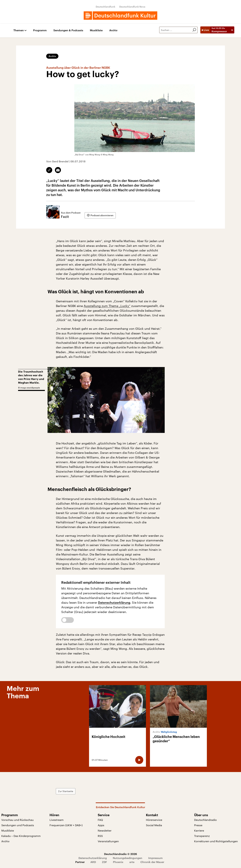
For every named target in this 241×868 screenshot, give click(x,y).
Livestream (57, 820)
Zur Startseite (66, 791)
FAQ (100, 820)
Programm (40, 30)
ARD (93, 862)
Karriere (199, 830)
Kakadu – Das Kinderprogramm (21, 836)
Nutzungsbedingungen (128, 858)
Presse (198, 825)
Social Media (154, 825)
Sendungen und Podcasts (18, 825)
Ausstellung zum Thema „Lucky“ (107, 306)
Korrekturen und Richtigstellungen (216, 841)
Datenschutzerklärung (114, 602)
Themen (19, 30)
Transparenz (202, 836)
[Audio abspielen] (139, 760)
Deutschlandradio (205, 820)
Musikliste (96, 30)
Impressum (155, 858)
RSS (100, 836)
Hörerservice (154, 820)
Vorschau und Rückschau (17, 820)
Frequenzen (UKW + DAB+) (66, 825)
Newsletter (105, 830)
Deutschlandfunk (106, 7)
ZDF (104, 862)
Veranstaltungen (108, 841)
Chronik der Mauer (152, 862)
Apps (101, 825)
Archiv (113, 30)
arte (132, 862)
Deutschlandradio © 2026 (120, 854)
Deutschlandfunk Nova (132, 7)
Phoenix (118, 862)
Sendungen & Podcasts (68, 30)
